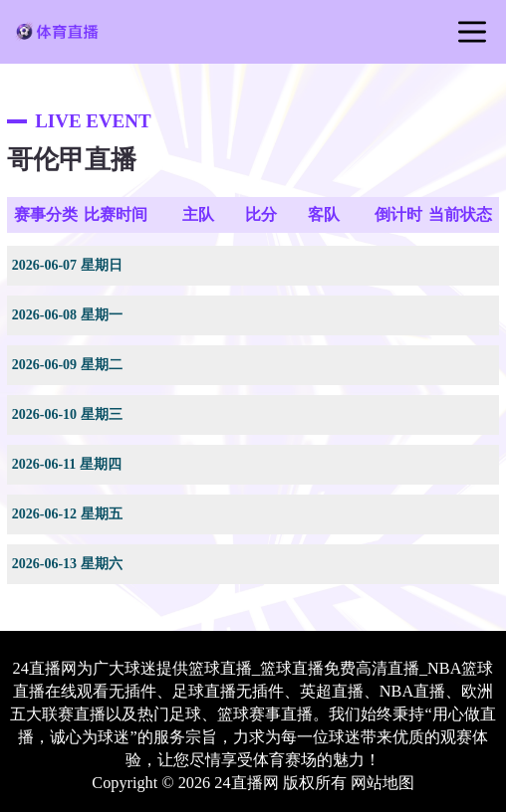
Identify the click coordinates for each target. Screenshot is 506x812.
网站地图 (382, 783)
